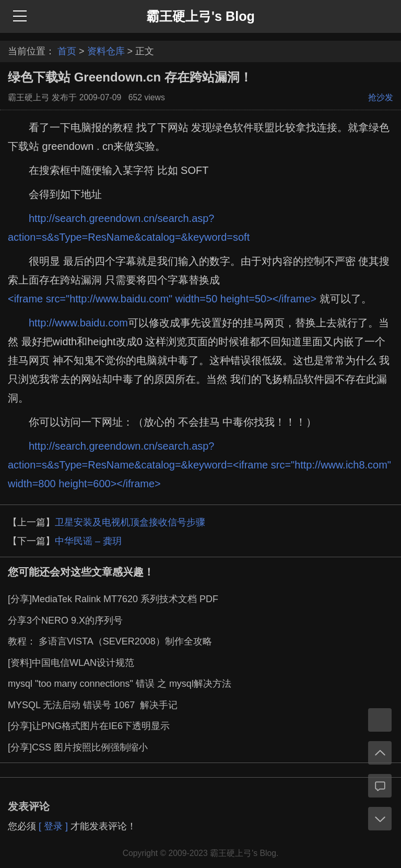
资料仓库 (106, 51)
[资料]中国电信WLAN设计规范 (71, 663)
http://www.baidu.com (78, 323)
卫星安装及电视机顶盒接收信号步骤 (130, 522)
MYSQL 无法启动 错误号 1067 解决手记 (93, 705)
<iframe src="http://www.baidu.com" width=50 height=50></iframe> (162, 299)
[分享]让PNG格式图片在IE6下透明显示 (89, 726)
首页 (67, 51)
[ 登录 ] (53, 826)
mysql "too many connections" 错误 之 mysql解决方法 (120, 684)
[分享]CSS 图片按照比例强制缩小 (78, 747)
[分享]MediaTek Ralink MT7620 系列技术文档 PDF (113, 599)
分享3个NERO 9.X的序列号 (65, 620)
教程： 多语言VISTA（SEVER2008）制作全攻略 (110, 641)
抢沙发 (381, 97)
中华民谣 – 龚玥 (88, 541)
